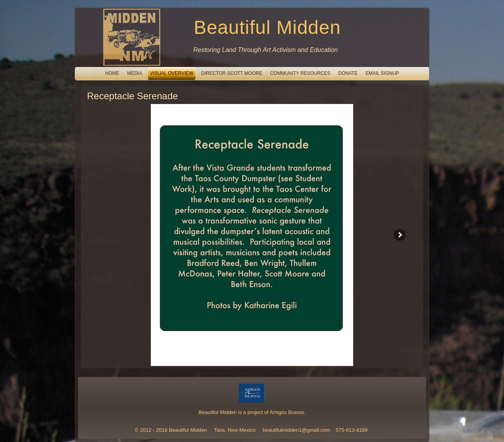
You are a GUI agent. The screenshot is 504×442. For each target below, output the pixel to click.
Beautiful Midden (267, 27)
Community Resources (300, 73)
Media (135, 73)
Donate (348, 73)
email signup (382, 73)
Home (112, 73)
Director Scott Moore (232, 73)
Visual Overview (172, 73)
